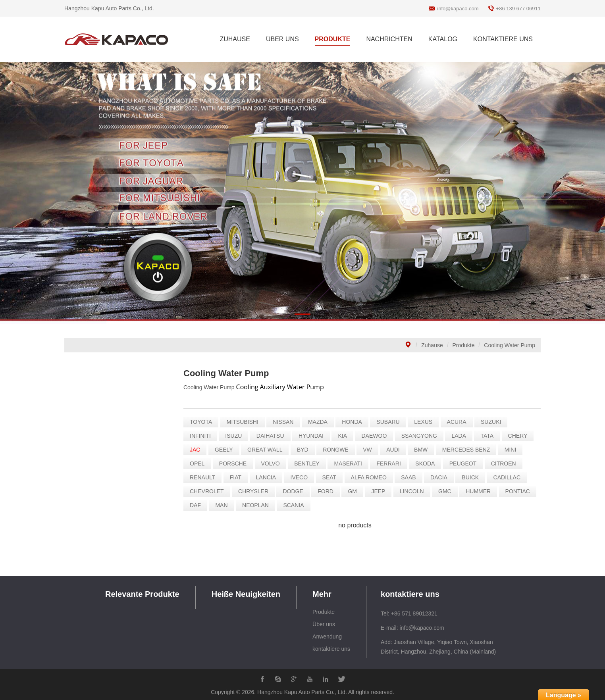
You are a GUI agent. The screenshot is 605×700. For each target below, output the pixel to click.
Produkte (464, 345)
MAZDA (323, 422)
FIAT (240, 477)
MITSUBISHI (247, 422)
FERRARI (394, 463)
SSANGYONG (424, 436)
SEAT (334, 477)
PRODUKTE (333, 39)
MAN (226, 505)
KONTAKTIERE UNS (503, 39)
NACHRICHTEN (389, 39)
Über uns (324, 624)
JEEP (383, 491)
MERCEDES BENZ (471, 450)
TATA (492, 436)
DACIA (444, 477)
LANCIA (271, 477)
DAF (200, 505)
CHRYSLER (258, 491)
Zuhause (432, 345)
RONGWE (341, 450)
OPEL (202, 463)
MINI (515, 450)
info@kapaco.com (458, 9)
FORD (331, 491)
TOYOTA (206, 422)
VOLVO (275, 463)
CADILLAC (512, 477)
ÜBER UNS (282, 39)
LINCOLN (417, 491)
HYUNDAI (316, 436)
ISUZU (239, 436)
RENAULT (208, 477)
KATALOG (443, 39)
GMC (450, 491)
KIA (348, 436)
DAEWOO (379, 436)
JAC (200, 450)
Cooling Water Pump (510, 345)
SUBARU (393, 422)
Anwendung (327, 637)
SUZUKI (496, 422)
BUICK (475, 477)
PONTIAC (522, 491)
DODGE (298, 491)
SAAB (413, 477)
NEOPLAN (261, 505)
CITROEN (508, 463)
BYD (308, 450)
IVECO (304, 477)
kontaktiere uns (331, 649)
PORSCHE (238, 463)
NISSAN (288, 422)
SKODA (430, 463)
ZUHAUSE (235, 39)
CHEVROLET (212, 491)
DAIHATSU (275, 436)
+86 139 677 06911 (518, 9)
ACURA (461, 422)
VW (373, 450)
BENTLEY (312, 463)
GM (357, 491)
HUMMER (483, 491)
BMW (426, 450)
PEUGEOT (468, 463)
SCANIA (299, 505)
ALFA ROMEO (374, 477)
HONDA (357, 422)
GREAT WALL (270, 450)
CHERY (523, 436)
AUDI (398, 450)
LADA (464, 436)
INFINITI (205, 436)
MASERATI (353, 463)
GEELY (229, 450)
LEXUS (428, 422)
